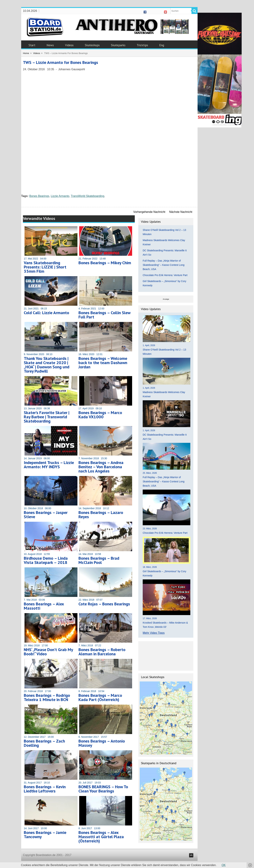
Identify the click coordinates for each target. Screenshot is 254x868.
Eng (162, 45)
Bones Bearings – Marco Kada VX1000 (100, 415)
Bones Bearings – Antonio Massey (102, 743)
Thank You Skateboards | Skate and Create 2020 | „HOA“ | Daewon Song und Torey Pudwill (47, 365)
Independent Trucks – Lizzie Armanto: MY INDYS (49, 465)
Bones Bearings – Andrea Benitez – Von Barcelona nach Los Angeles (101, 467)
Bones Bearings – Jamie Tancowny (45, 835)
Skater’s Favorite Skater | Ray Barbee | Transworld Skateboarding (47, 417)
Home (26, 53)
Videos (69, 45)
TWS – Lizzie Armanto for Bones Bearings (61, 62)
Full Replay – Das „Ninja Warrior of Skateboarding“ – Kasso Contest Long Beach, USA (164, 265)
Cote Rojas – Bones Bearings (104, 604)
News (50, 45)
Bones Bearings (39, 196)
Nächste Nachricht (181, 212)
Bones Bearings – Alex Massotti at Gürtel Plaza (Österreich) (101, 837)
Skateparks (118, 45)
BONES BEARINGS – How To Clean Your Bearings (103, 789)
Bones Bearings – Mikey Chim (105, 263)
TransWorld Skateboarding (87, 196)
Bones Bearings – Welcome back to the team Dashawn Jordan (103, 363)
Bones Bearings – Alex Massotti (44, 606)
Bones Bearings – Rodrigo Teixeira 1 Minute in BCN (47, 697)
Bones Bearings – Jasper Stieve (46, 515)
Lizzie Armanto (60, 196)
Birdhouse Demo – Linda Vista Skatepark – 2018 (46, 560)
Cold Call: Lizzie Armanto (46, 313)
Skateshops (92, 45)
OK (224, 865)
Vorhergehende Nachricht (149, 212)
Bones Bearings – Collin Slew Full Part (104, 315)
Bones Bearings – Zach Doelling (44, 743)
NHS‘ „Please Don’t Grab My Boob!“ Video (48, 652)
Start (32, 45)
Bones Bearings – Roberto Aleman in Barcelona (102, 652)
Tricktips (142, 45)
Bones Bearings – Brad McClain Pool (99, 560)
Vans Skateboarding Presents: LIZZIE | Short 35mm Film (45, 267)
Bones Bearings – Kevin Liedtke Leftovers (45, 789)
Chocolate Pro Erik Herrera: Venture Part (165, 275)
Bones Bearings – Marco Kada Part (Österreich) (100, 697)
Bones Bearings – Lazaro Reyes (101, 515)
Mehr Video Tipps (154, 633)
